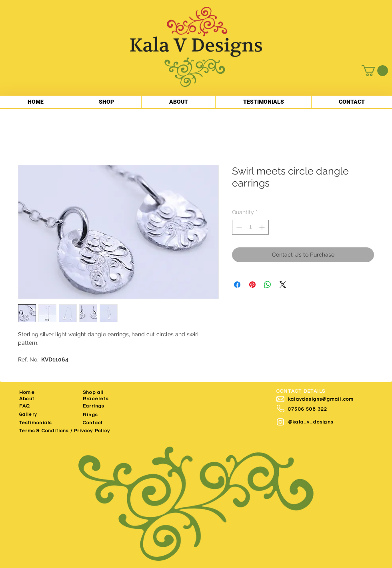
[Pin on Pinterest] (252, 285)
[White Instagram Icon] (280, 422)
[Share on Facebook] (237, 285)
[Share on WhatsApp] (268, 285)
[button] (375, 71)
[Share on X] (283, 285)
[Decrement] (238, 227)
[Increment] (263, 227)
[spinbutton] (250, 227)
